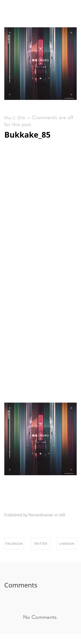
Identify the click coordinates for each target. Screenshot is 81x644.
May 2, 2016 (15, 118)
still (62, 515)
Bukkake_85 (27, 135)
